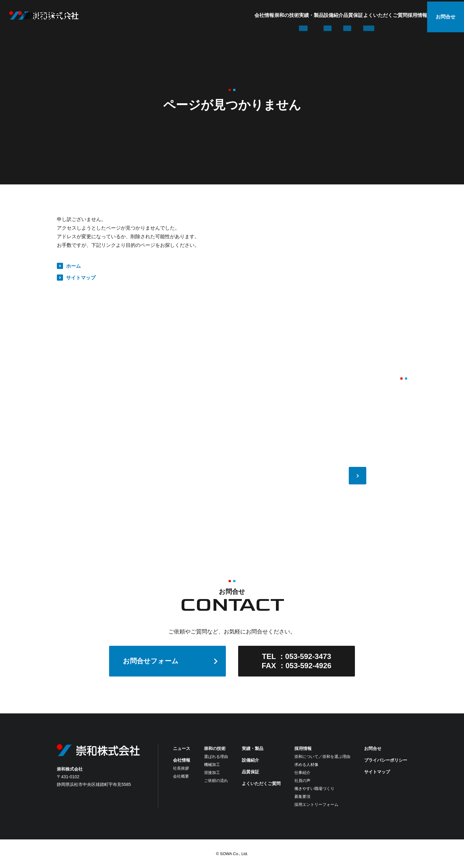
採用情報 (405, 15)
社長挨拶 (181, 768)
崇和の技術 (213, 15)
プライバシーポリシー (386, 760)
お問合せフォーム (151, 661)
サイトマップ (81, 278)
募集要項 (302, 797)
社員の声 (302, 781)
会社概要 (181, 776)
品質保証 (317, 15)
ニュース (182, 748)
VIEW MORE (389, 476)
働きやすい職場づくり (314, 789)
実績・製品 (250, 15)
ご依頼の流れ (216, 781)
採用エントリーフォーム (316, 805)
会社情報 (179, 15)
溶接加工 (212, 773)
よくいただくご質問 (361, 15)
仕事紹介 (302, 773)
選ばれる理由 (216, 757)
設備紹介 (285, 15)
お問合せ (446, 15)
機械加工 (212, 765)
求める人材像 (306, 765)
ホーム (73, 266)
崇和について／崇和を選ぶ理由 (322, 757)
